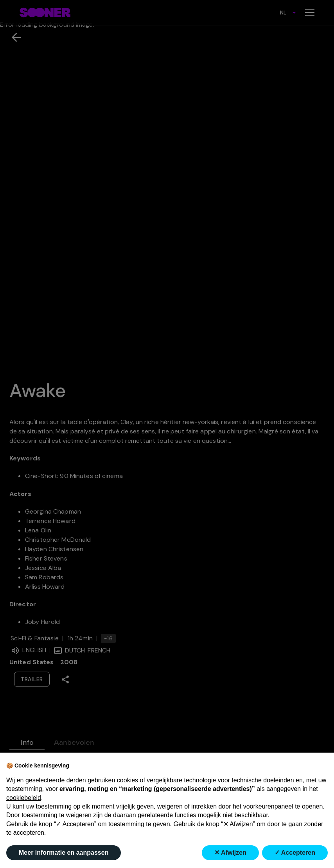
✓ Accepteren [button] (295, 853)
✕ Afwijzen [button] (230, 853)
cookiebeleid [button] (24, 798)
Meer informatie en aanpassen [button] (64, 853)
